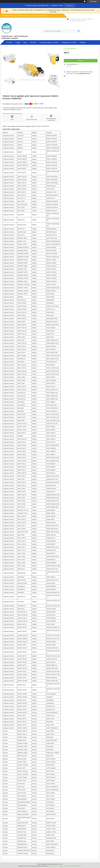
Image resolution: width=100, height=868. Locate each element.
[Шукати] (79, 31)
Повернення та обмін (69, 42)
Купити (81, 61)
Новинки (82, 42)
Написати (69, 5)
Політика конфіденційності (74, 866)
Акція (25, 42)
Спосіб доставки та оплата (49, 42)
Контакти (33, 42)
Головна (9, 42)
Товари (18, 42)
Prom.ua (60, 864)
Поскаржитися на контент (56, 866)
